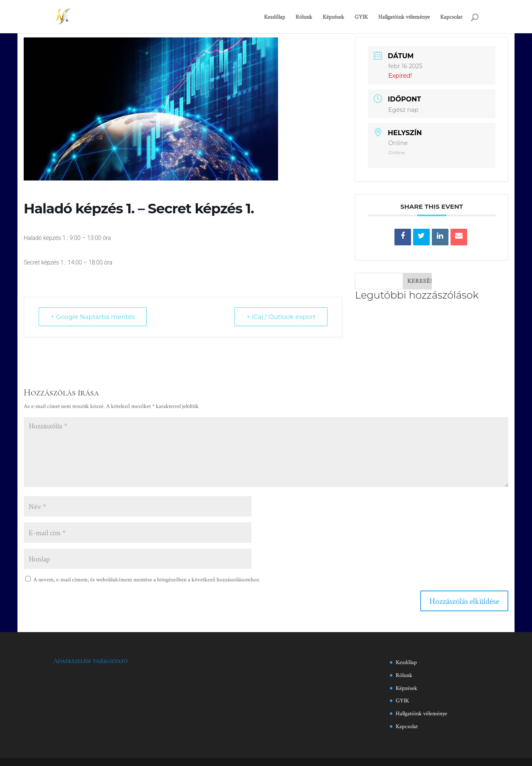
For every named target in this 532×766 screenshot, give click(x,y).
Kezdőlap (275, 17)
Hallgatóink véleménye (404, 17)
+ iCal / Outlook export (281, 317)
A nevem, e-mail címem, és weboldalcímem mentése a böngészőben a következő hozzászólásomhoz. (147, 579)
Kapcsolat (451, 17)
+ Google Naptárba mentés (93, 317)
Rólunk (304, 17)
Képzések (333, 17)
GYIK (361, 17)
